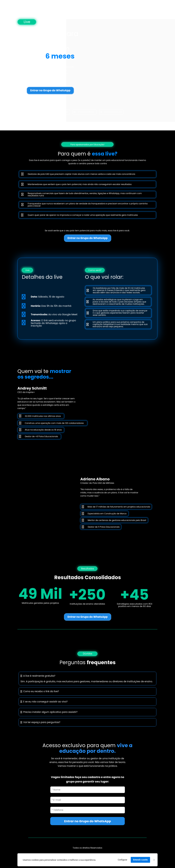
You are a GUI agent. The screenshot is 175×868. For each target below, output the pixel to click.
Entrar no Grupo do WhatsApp (51, 90)
